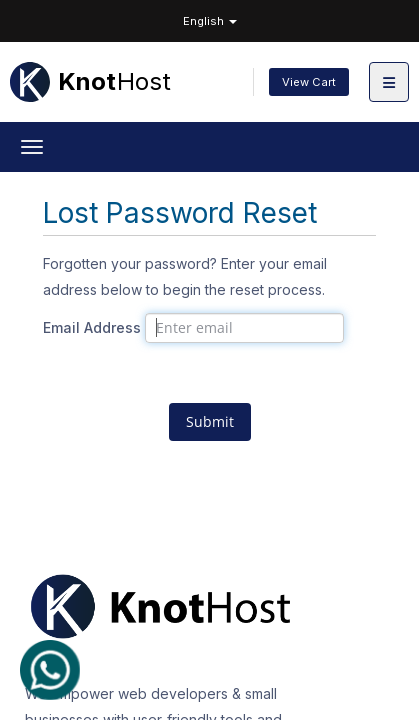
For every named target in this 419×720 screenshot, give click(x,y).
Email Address (92, 327)
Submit (210, 421)
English (210, 21)
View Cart (309, 82)
